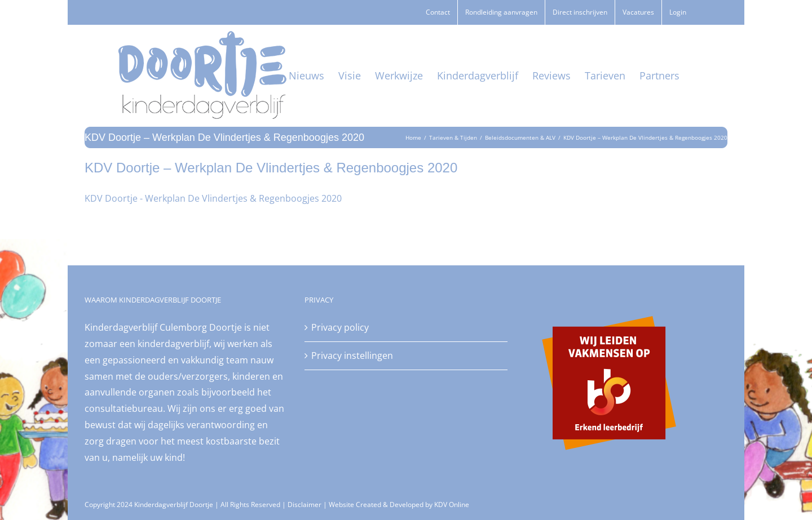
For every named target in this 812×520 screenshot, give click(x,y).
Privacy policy (340, 327)
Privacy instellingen (352, 355)
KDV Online (452, 505)
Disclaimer (304, 505)
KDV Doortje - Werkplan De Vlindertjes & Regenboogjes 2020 (213, 198)
